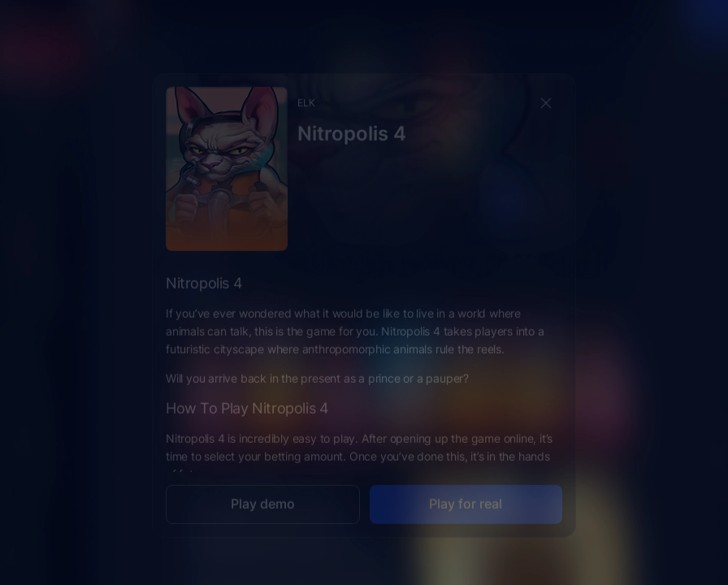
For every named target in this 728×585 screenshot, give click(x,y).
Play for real (466, 491)
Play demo (263, 491)
